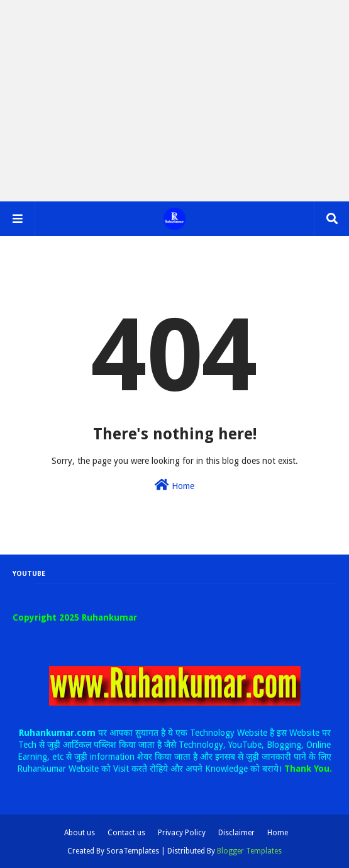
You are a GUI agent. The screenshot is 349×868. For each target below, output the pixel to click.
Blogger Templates (249, 851)
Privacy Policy (182, 833)
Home (174, 485)
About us (80, 833)
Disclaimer (236, 833)
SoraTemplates (133, 851)
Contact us (126, 833)
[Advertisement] (174, 101)
